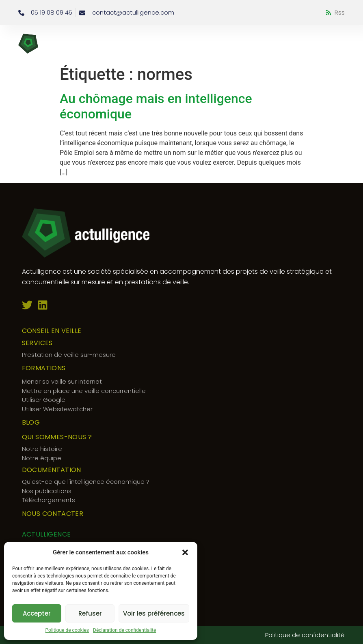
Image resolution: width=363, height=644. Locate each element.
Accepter (37, 613)
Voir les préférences (154, 613)
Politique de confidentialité (305, 635)
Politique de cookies (67, 630)
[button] (185, 552)
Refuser (90, 613)
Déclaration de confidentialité (124, 630)
